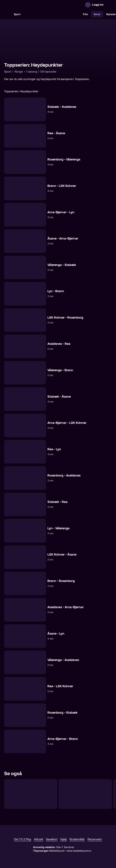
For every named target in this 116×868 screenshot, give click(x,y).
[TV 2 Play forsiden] (30, 5)
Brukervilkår (77, 839)
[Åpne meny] (108, 5)
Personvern (95, 839)
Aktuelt (39, 839)
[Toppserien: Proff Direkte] (31, 794)
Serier (97, 14)
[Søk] (8, 14)
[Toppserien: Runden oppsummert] (85, 794)
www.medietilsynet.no (79, 851)
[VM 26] (52, 14)
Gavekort (52, 839)
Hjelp (64, 839)
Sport (17, 14)
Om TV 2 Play (23, 839)
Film (85, 14)
